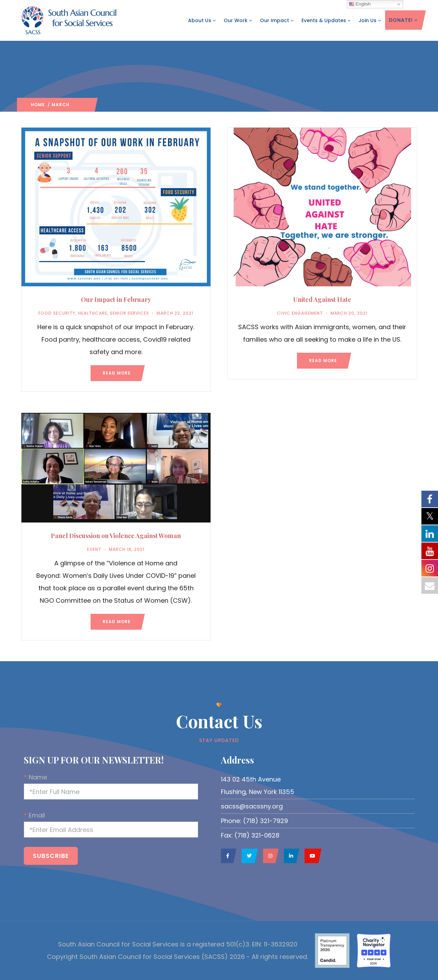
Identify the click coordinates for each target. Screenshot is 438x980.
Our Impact (277, 20)
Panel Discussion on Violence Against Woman (116, 536)
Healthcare (93, 313)
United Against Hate (322, 299)
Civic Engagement (300, 313)
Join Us (370, 20)
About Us (202, 20)
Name (121, 786)
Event (94, 549)
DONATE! (403, 20)
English (360, 4)
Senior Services (129, 313)
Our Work (238, 20)
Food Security (57, 313)
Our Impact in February (116, 299)
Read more (117, 373)
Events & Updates (326, 20)
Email (121, 824)
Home (38, 105)
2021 (75, 105)
